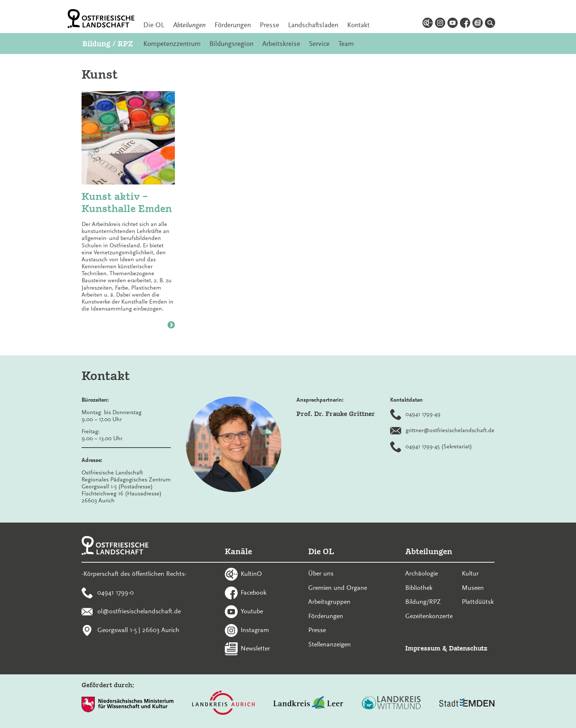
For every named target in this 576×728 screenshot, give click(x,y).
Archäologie (422, 573)
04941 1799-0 (116, 592)
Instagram (255, 630)
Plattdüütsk (478, 602)
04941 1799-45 (423, 446)
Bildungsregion (231, 44)
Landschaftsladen (313, 25)
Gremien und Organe (338, 588)
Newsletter (255, 648)
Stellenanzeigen (330, 644)
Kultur (470, 573)
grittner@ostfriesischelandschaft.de (450, 430)
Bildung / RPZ (107, 44)
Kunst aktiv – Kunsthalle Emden (127, 203)
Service (319, 44)
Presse (269, 25)
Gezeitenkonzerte (429, 616)
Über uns (321, 573)
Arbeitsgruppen (329, 602)
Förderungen (233, 25)
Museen (473, 588)
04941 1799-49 (423, 414)
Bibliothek (419, 588)
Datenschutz (468, 648)
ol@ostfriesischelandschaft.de (139, 611)
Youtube (252, 611)
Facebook (253, 592)
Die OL (154, 25)
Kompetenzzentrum (172, 44)
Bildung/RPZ (423, 602)
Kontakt (358, 25)
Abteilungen (189, 25)
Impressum (423, 648)
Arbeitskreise (281, 44)
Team (346, 44)
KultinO (251, 574)
